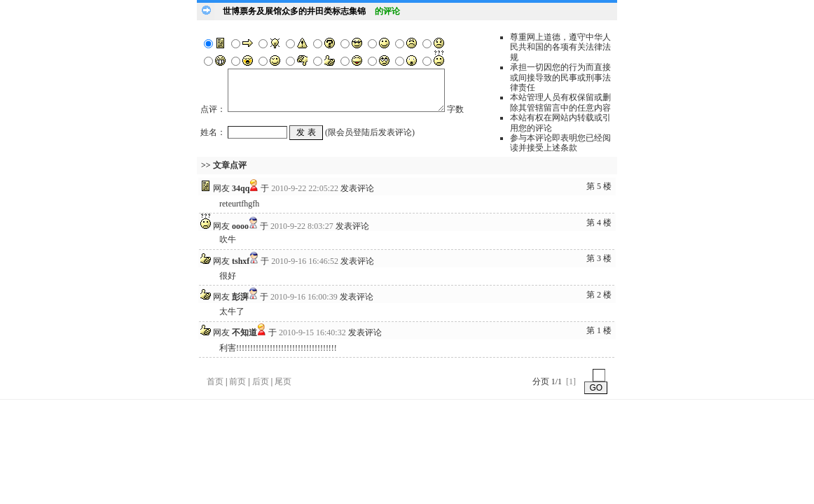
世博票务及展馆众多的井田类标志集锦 (294, 11)
